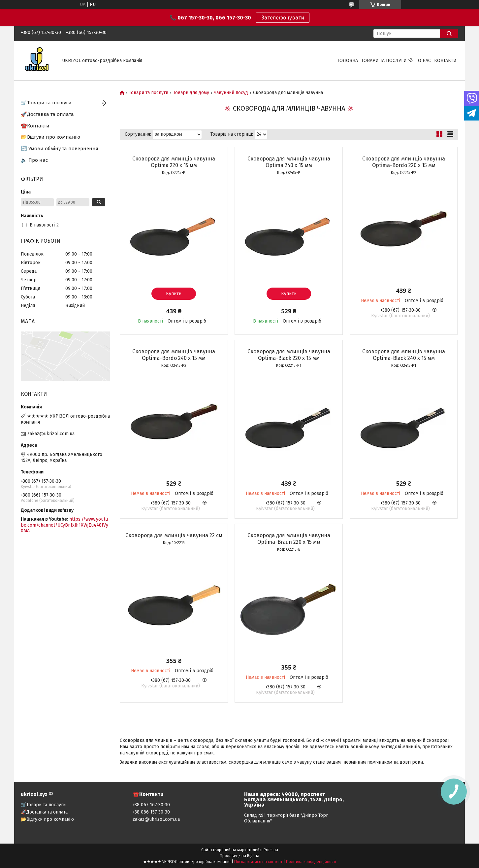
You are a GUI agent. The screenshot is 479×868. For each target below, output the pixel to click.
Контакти (445, 61)
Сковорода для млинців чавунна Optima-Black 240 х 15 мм (404, 355)
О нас (424, 61)
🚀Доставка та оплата (47, 114)
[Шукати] (449, 34)
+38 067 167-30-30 (151, 805)
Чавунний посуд (231, 93)
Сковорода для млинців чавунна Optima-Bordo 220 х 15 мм (404, 162)
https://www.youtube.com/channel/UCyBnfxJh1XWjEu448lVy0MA (64, 525)
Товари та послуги (384, 61)
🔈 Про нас (34, 160)
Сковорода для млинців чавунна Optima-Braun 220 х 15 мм (289, 539)
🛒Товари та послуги (46, 103)
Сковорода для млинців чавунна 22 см (174, 535)
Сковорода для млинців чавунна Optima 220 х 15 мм (174, 162)
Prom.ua (271, 850)
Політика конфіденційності (311, 862)
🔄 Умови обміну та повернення (60, 149)
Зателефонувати (283, 18)
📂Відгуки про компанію (50, 137)
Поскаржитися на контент (258, 862)
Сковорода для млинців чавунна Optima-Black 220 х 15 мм (289, 355)
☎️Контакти (35, 126)
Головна (348, 61)
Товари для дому (191, 93)
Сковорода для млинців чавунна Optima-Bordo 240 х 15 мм (174, 355)
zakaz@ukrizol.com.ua (51, 434)
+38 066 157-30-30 (151, 812)
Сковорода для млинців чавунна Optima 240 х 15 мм (289, 162)
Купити (174, 294)
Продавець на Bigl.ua (239, 856)
